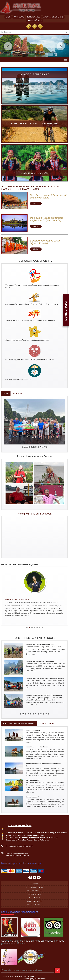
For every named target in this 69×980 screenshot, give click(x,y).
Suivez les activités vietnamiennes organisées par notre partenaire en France (33, 942)
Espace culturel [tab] (48, 724)
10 (44, 714)
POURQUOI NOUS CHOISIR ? (35, 261)
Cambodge (19, 17)
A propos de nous (34, 887)
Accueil (34, 884)
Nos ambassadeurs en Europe (34, 456)
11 (46, 714)
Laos (8, 17)
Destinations (34, 894)
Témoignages (34, 17)
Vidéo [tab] (6, 393)
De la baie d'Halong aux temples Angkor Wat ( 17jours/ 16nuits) (47, 219)
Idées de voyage (34, 891)
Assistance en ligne (53, 17)
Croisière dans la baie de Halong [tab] (19, 724)
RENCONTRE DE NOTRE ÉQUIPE (20, 565)
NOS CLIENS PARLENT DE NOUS (35, 638)
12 (49, 714)
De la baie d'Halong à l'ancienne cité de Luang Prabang (49, 196)
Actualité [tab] (18, 393)
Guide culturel (34, 901)
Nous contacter (35, 905)
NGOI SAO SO (40, 979)
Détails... (36, 204)
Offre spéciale (35, 20)
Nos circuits (34, 898)
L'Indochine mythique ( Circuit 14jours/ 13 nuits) (45, 242)
